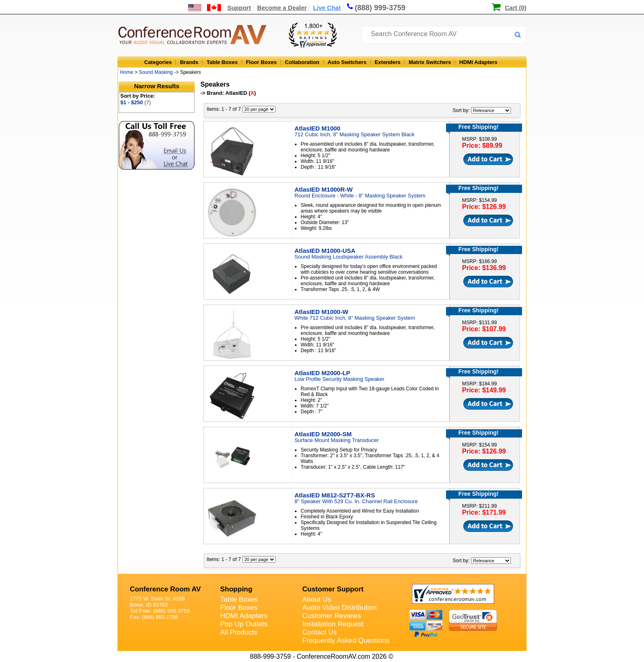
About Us (317, 599)
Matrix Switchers (430, 62)
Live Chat (327, 8)
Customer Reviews (332, 616)
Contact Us (320, 632)
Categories (158, 62)
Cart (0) (516, 8)
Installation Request (333, 624)
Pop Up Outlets (244, 624)
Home (126, 72)
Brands (189, 62)
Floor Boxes (261, 62)
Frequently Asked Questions (346, 640)
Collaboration (302, 62)
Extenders (388, 62)
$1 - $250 (136, 102)
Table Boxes (222, 62)
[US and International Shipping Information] (205, 8)
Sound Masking (156, 72)
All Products (239, 632)
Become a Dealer (282, 8)
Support (239, 8)
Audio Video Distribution (339, 608)
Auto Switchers (347, 62)
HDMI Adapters (478, 62)
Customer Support (333, 589)
